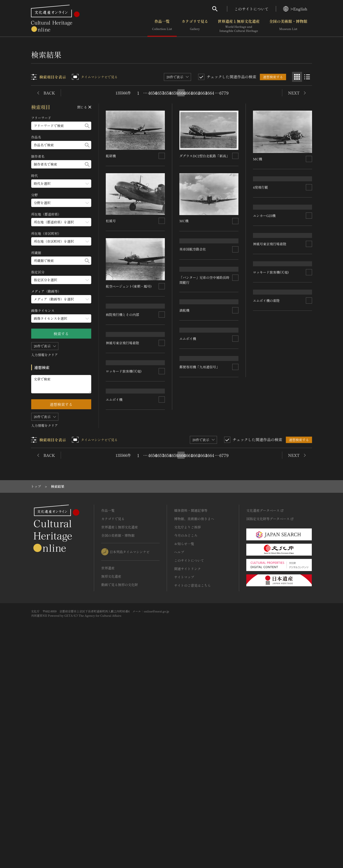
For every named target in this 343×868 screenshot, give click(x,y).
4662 (195, 93)
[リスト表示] (307, 77)
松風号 (111, 221)
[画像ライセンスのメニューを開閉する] (61, 318)
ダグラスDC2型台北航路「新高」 (205, 156)
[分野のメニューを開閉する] (61, 203)
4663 (202, 93)
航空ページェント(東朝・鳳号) (129, 286)
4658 (167, 93)
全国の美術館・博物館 (288, 26)
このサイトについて (252, 9)
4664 (210, 93)
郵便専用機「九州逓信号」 (200, 640)
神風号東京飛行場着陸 (123, 418)
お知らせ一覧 (184, 766)
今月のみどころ (186, 757)
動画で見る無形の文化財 (120, 807)
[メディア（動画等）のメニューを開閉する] (61, 299)
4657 (160, 93)
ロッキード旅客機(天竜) (124, 484)
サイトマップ (184, 799)
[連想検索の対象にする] (162, 156)
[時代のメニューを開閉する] (61, 184)
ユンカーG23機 (264, 290)
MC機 (184, 221)
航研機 (111, 156)
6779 (224, 93)
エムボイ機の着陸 (266, 487)
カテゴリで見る (195, 26)
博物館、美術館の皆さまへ (194, 741)
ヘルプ (179, 774)
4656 (152, 93)
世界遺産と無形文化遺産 (239, 26)
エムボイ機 (114, 550)
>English (295, 9)
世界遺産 (108, 790)
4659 (174, 93)
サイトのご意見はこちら (192, 807)
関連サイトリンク (187, 791)
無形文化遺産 (111, 798)
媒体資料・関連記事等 (191, 732)
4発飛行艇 (260, 224)
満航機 (185, 424)
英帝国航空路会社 (193, 286)
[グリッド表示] (297, 77)
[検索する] (87, 126)
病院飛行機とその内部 (123, 353)
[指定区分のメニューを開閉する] (61, 280)
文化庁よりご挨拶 (187, 749)
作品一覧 (162, 26)
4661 (188, 93)
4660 (181, 93)
